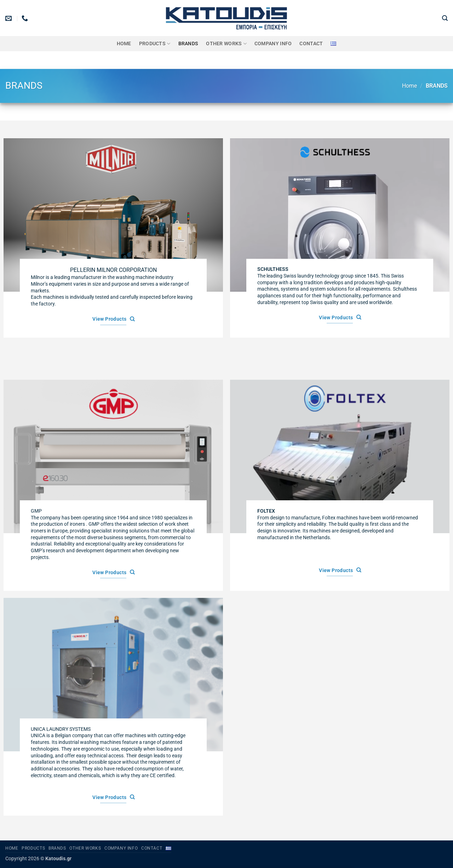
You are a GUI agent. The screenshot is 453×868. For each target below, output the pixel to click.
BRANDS (188, 44)
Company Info (273, 44)
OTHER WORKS (226, 44)
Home (124, 44)
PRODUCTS (155, 44)
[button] (445, 18)
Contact (311, 44)
